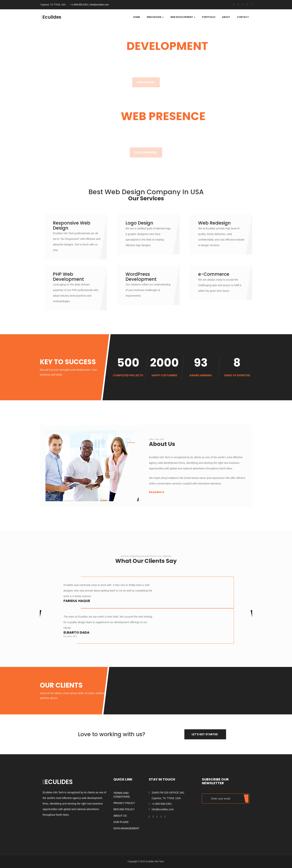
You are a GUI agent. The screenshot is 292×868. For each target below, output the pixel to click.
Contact (243, 17)
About (226, 17)
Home (137, 17)
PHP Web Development (68, 277)
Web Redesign (214, 223)
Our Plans (121, 822)
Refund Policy (124, 809)
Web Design (155, 17)
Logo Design (139, 223)
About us (120, 816)
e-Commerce (214, 274)
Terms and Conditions (122, 795)
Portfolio (209, 17)
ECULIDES (58, 782)
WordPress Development (141, 277)
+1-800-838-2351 (79, 5)
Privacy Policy (124, 803)
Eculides (51, 17)
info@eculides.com (99, 5)
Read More (157, 492)
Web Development (183, 17)
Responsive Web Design (72, 225)
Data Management (126, 828)
